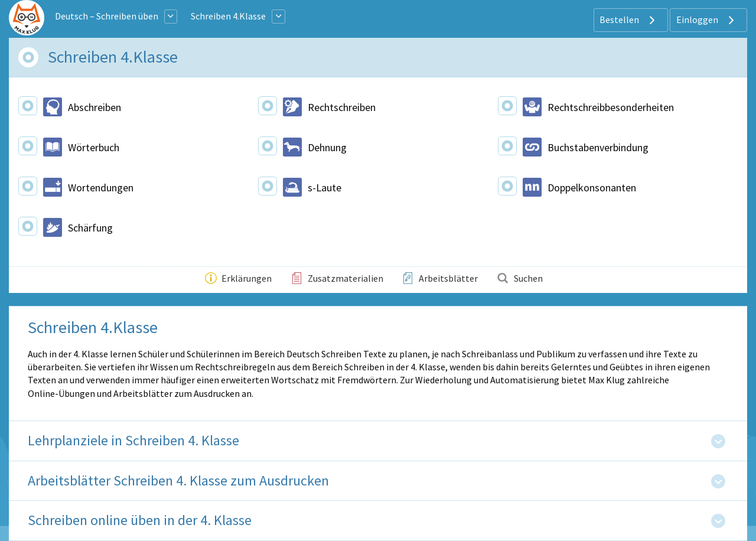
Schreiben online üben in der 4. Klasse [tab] (140, 521)
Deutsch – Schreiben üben (107, 16)
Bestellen (629, 20)
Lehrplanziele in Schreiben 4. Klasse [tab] (133, 441)
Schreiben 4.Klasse (228, 16)
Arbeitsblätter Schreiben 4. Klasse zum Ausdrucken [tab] (178, 481)
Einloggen (707, 20)
